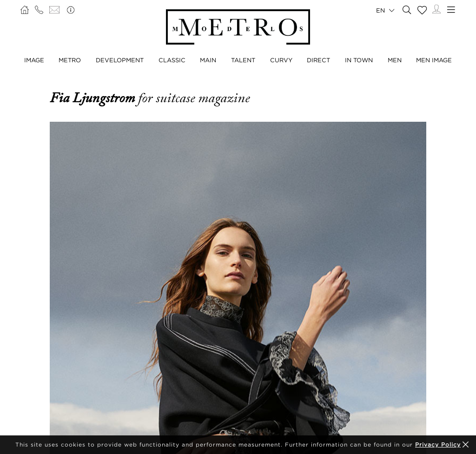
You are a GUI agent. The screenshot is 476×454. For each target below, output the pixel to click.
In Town (359, 60)
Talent (243, 60)
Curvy (281, 60)
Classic (172, 60)
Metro (70, 60)
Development (120, 60)
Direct (318, 60)
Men (395, 60)
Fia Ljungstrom (94, 98)
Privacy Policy (438, 444)
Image (34, 60)
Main (208, 60)
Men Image (434, 60)
